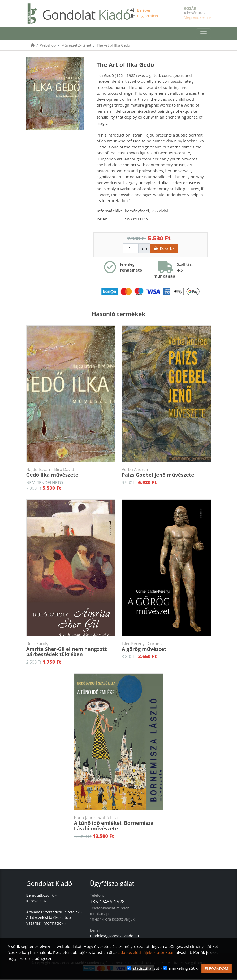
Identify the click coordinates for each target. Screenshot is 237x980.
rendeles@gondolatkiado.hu (115, 937)
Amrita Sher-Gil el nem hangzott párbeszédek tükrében (71, 651)
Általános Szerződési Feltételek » (54, 913)
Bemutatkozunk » (41, 896)
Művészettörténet (76, 46)
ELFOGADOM (217, 968)
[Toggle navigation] (204, 34)
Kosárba (164, 249)
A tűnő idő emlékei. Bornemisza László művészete (119, 824)
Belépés (144, 10)
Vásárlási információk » (46, 924)
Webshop (48, 46)
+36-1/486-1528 (107, 903)
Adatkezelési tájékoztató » (49, 919)
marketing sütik (183, 968)
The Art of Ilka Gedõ (113, 46)
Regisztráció (148, 16)
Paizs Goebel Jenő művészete (166, 474)
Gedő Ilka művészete (71, 474)
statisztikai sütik (148, 968)
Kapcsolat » (36, 902)
